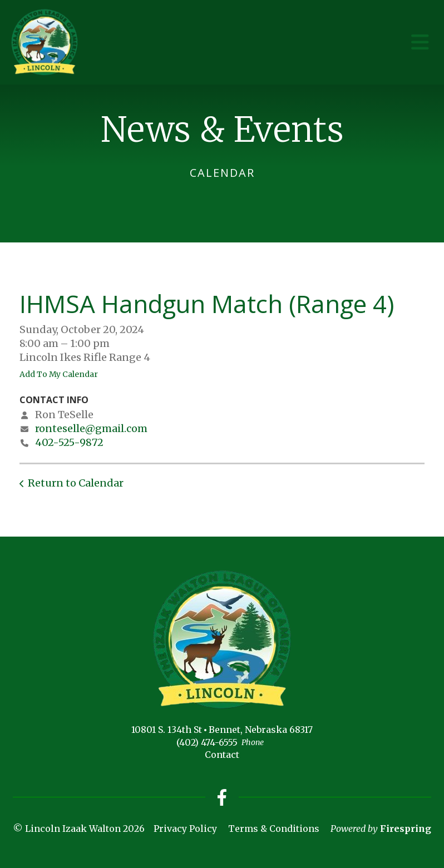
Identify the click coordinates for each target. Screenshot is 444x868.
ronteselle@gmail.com (91, 428)
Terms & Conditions (274, 829)
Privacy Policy (185, 829)
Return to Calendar (76, 483)
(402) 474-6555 (207, 742)
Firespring (406, 829)
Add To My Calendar (59, 374)
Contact (222, 755)
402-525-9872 (69, 442)
